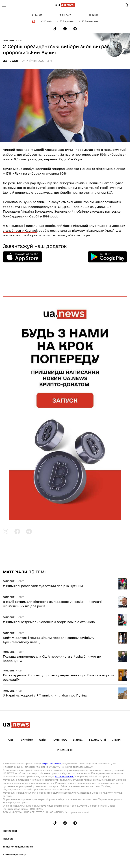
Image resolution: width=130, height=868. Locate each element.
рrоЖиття (65, 750)
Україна (27, 740)
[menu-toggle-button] (4, 5)
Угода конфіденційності (18, 847)
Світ (21, 40)
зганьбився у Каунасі (20, 231)
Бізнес (78, 740)
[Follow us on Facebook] (65, 29)
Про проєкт (10, 831)
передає (51, 159)
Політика (59, 740)
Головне (9, 40)
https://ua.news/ (51, 764)
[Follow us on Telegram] (75, 29)
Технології (97, 740)
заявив (38, 202)
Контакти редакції (14, 854)
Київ (42, 740)
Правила (8, 839)
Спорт (117, 740)
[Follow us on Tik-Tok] (55, 29)
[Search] (126, 5)
